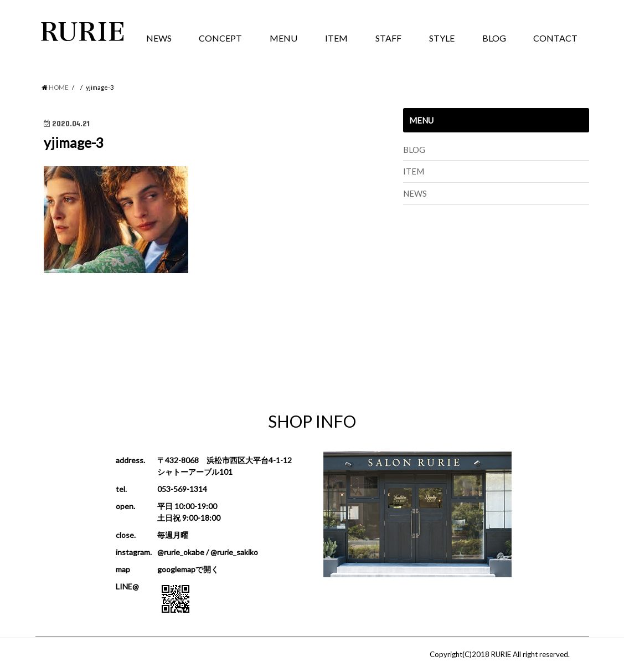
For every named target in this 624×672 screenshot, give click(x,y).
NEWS (159, 38)
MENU (283, 38)
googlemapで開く (188, 569)
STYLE (442, 38)
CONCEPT (220, 38)
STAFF (388, 38)
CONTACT (555, 38)
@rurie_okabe (181, 552)
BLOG (494, 38)
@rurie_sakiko (234, 552)
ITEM (336, 38)
